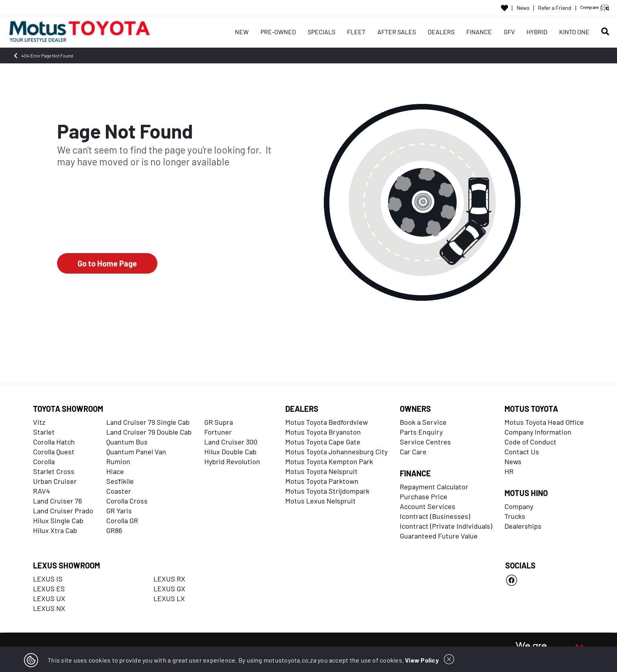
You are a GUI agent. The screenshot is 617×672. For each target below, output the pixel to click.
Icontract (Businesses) (435, 516)
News (523, 8)
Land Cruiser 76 (57, 501)
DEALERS (441, 32)
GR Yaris (119, 511)
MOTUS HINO (526, 493)
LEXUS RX (169, 579)
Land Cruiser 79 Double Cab (149, 432)
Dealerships (523, 526)
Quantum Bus (127, 442)
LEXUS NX (49, 608)
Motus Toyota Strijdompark (327, 491)
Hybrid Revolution (232, 461)
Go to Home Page (107, 263)
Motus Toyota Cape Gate (323, 442)
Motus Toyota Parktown (322, 481)
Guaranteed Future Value (439, 536)
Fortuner (218, 432)
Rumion (118, 461)
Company (519, 506)
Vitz (39, 422)
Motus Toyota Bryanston (323, 432)
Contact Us (522, 452)
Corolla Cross (127, 501)
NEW (242, 32)
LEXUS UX (49, 598)
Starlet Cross (54, 471)
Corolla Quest (54, 452)
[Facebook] (545, 580)
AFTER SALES (397, 32)
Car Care (413, 452)
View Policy (422, 660)
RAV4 (42, 491)
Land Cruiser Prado (63, 511)
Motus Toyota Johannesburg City (336, 452)
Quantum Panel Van (136, 452)
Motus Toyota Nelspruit (321, 471)
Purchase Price (424, 496)
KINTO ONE (574, 32)
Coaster (119, 491)
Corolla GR (122, 520)
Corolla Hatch (54, 442)
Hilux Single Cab (58, 520)
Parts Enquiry (421, 432)
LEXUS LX (169, 598)
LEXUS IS (48, 579)
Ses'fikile (120, 481)
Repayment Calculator (434, 487)
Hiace (115, 471)
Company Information (538, 432)
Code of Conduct (530, 442)
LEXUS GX (169, 589)
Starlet (44, 432)
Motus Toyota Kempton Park (329, 461)
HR (509, 471)
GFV (509, 32)
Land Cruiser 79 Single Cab (148, 422)
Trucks (515, 516)
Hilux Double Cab (230, 452)
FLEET (356, 32)
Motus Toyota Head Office (544, 422)
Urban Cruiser (55, 481)
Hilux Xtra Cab (55, 530)
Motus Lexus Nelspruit (321, 501)
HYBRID (537, 32)
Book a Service (423, 422)
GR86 (114, 530)
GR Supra (219, 422)
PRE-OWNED (278, 32)
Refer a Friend (555, 8)
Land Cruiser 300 (231, 442)
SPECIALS (321, 32)
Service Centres (425, 442)
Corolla (44, 461)
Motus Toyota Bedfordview (327, 422)
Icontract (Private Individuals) (446, 526)
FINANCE (479, 32)
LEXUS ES (49, 589)
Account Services (428, 506)
